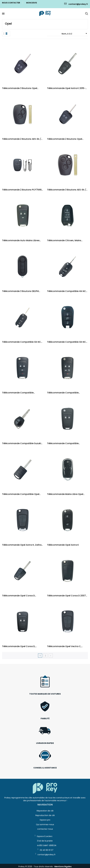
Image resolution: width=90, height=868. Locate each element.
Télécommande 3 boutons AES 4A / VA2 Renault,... (67, 190)
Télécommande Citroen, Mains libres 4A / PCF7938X (64, 240)
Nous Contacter (11, 3)
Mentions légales (63, 867)
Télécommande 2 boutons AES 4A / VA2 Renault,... (22, 139)
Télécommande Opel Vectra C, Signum (64, 646)
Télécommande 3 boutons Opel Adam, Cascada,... (20, 88)
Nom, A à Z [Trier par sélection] (75, 33)
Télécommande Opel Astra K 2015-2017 (66, 88)
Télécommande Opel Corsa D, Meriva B (19, 646)
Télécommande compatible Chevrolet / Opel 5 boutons (63, 393)
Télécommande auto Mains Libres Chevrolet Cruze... (21, 240)
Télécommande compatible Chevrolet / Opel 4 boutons (18, 393)
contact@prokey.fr (78, 4)
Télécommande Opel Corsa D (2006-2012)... (18, 596)
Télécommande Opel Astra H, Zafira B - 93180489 (22, 545)
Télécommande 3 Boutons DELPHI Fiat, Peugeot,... (20, 291)
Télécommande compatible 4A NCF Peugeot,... (22, 342)
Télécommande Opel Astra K (63, 545)
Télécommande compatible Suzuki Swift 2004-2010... (22, 443)
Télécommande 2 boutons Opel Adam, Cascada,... (65, 139)
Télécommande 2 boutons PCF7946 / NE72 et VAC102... (22, 190)
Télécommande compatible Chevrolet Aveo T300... (63, 443)
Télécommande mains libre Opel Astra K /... (65, 494)
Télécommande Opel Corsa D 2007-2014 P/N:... (67, 596)
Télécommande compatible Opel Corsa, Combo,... (21, 494)
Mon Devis (32, 3)
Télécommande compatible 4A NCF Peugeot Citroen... (67, 291)
